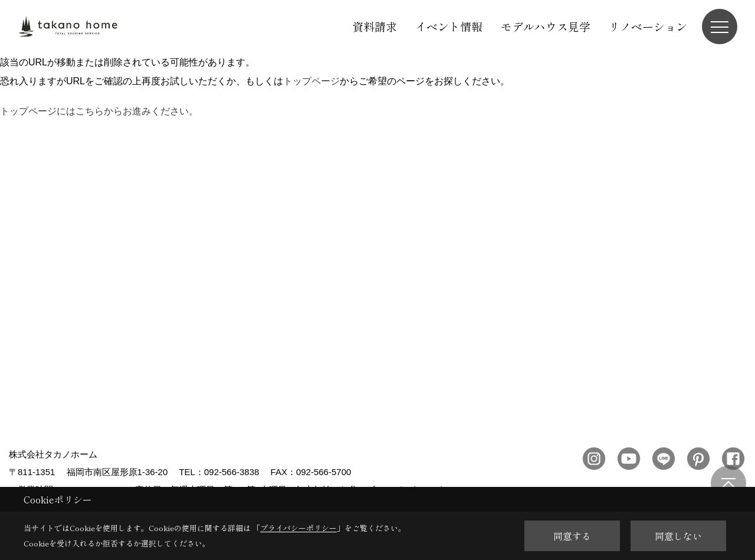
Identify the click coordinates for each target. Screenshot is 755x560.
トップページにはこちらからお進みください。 (99, 111)
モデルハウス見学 (546, 26)
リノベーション (648, 26)
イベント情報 (449, 26)
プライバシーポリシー (298, 528)
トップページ (311, 81)
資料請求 (375, 26)
